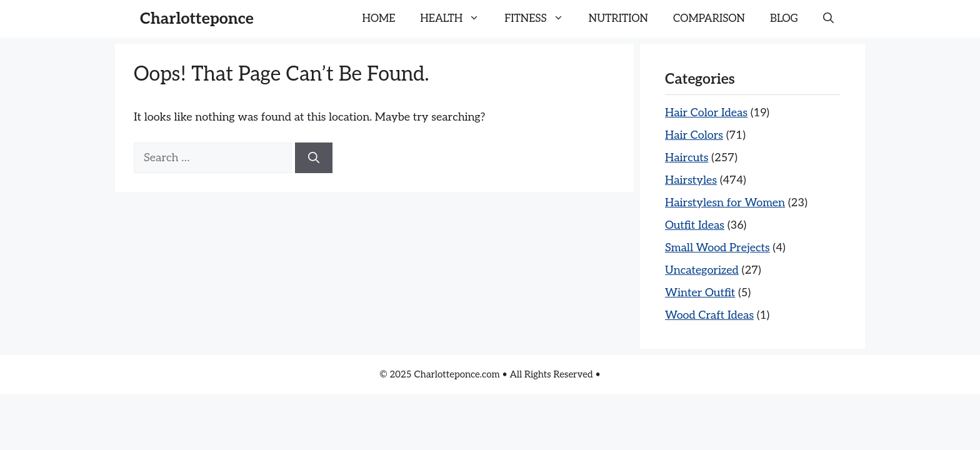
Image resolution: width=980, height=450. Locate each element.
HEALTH (456, 19)
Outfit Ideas (695, 225)
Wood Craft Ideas (709, 315)
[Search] (314, 158)
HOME (379, 19)
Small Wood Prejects (717, 248)
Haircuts (687, 158)
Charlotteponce (197, 19)
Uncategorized (702, 270)
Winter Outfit (700, 293)
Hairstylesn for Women (725, 203)
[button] (828, 19)
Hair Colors (694, 135)
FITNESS (540, 19)
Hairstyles (691, 180)
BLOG (784, 19)
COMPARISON (709, 19)
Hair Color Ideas (706, 113)
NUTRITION (618, 19)
